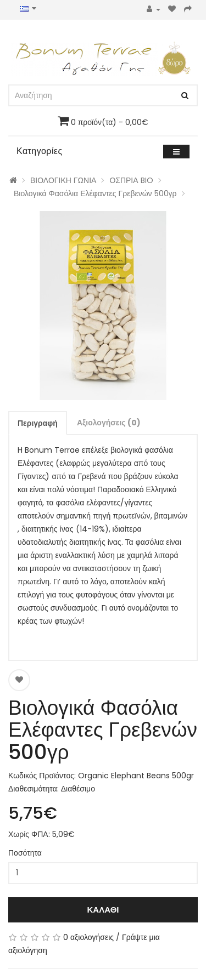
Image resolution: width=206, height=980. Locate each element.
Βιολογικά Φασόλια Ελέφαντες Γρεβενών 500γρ (95, 193)
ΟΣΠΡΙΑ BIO (131, 180)
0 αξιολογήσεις (88, 937)
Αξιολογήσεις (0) (109, 423)
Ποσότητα (25, 853)
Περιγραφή (38, 423)
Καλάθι (103, 910)
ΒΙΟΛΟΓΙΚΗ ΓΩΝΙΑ (63, 180)
